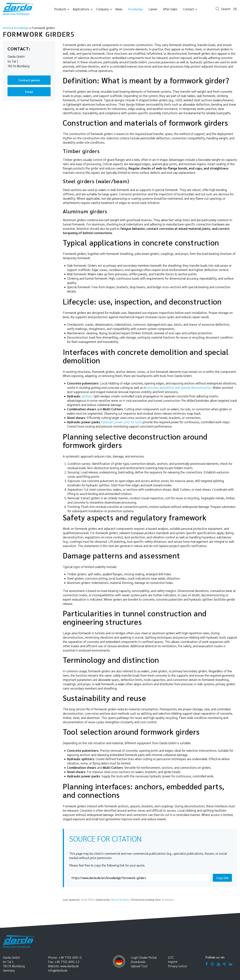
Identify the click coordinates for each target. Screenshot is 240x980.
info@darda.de (58, 970)
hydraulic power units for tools (122, 422)
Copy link (222, 878)
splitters (87, 396)
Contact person (29, 80)
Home (7, 28)
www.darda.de (70, 966)
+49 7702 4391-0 (70, 957)
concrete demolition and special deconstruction (179, 387)
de (235, 9)
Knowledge (21, 28)
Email (29, 92)
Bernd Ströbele (120, 899)
